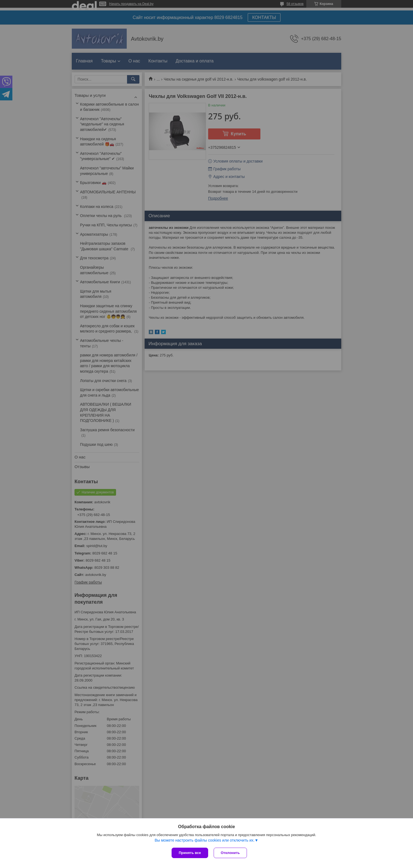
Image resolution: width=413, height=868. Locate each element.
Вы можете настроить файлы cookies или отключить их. (204, 840)
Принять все (190, 853)
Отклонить (230, 853)
